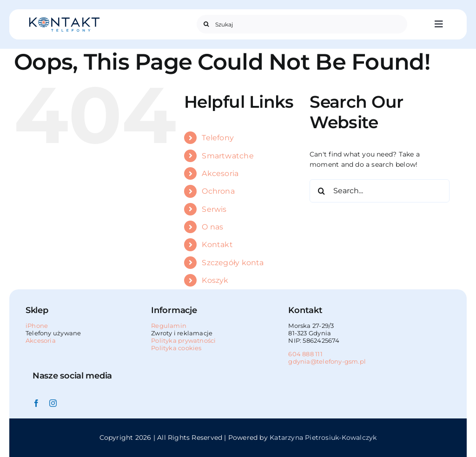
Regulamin (169, 326)
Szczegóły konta (233, 263)
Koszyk (215, 280)
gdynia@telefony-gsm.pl (327, 361)
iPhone (37, 326)
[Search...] (380, 191)
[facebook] (36, 403)
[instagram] (53, 403)
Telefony (218, 138)
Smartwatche (228, 156)
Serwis (214, 209)
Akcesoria (220, 173)
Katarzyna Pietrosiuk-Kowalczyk (323, 437)
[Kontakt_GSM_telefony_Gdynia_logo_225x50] (64, 20)
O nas (212, 227)
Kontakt (217, 245)
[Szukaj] (302, 24)
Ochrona (218, 191)
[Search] (206, 24)
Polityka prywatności (183, 340)
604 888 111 (305, 354)
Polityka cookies (176, 348)
